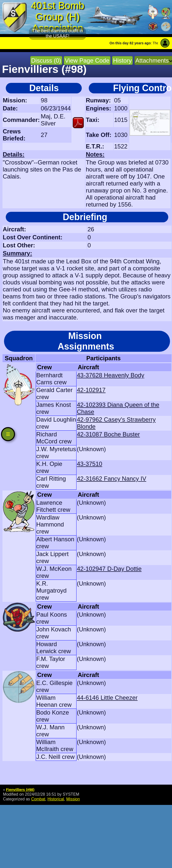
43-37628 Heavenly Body (110, 375)
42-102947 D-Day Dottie (109, 569)
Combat (38, 799)
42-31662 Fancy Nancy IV (111, 479)
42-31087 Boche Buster (108, 434)
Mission (73, 799)
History (122, 60)
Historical (56, 799)
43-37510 (89, 464)
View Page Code (87, 60)
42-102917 (91, 390)
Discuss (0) (46, 60)
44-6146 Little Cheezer (107, 698)
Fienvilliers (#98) (20, 790)
